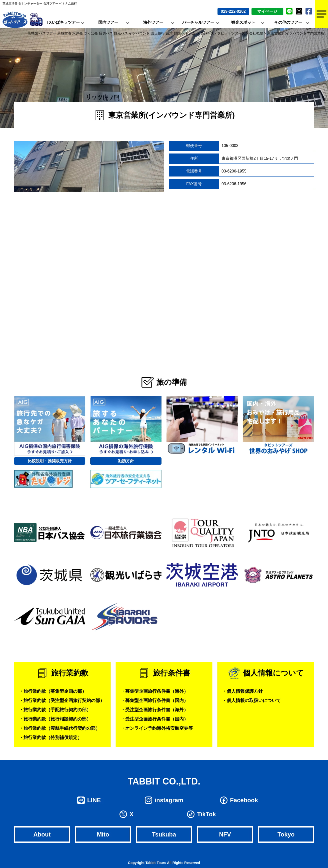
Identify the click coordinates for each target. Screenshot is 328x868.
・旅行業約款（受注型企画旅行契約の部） (62, 700)
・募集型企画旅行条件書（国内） (154, 700)
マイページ (267, 11)
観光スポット (243, 22)
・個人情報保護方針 (242, 691)
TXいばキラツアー (63, 22)
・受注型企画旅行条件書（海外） (154, 710)
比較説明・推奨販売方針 (50, 461)
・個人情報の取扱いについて (251, 700)
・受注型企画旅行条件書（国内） (154, 719)
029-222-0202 (233, 11)
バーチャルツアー (198, 22)
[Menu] (321, 14)
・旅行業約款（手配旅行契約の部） (55, 710)
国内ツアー (108, 22)
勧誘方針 (126, 461)
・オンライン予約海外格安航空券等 (157, 728)
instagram (169, 800)
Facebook (244, 800)
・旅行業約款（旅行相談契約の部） (55, 719)
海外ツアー (153, 22)
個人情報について (273, 673)
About (42, 834)
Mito (103, 834)
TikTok (206, 814)
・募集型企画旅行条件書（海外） (154, 691)
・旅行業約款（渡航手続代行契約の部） (59, 728)
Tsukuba (164, 834)
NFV (225, 834)
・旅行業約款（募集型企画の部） (53, 691)
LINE (94, 800)
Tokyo (286, 834)
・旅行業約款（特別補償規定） (50, 737)
